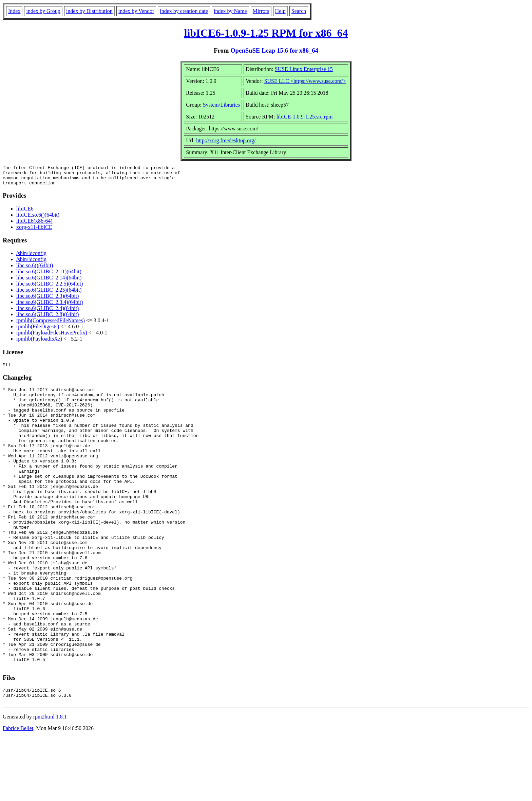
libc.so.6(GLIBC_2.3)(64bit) (47, 300)
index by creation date (184, 11)
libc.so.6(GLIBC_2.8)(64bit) (47, 318)
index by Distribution (89, 11)
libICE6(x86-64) (34, 225)
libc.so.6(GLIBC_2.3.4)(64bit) (50, 306)
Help (280, 11)
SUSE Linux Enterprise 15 (304, 69)
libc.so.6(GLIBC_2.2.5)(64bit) (50, 288)
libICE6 (25, 213)
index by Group (43, 11)
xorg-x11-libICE (34, 231)
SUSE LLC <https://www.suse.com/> (305, 81)
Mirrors (261, 11)
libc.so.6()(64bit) (35, 269)
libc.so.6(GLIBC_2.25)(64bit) (49, 294)
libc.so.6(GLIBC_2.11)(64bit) (49, 276)
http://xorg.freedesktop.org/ (226, 140)
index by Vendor (136, 11)
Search (299, 11)
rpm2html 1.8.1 (50, 781)
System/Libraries (221, 105)
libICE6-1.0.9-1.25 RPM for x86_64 (266, 33)
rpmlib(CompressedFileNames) (51, 324)
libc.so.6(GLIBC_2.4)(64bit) (47, 312)
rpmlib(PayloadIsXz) (39, 343)
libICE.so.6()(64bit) (38, 219)
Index (14, 11)
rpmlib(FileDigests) (38, 331)
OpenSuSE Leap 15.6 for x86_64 (274, 50)
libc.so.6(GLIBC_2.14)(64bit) (49, 282)
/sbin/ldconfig (31, 257)
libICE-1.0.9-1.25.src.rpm (305, 117)
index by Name (230, 11)
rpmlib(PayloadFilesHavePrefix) (52, 337)
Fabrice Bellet (18, 792)
